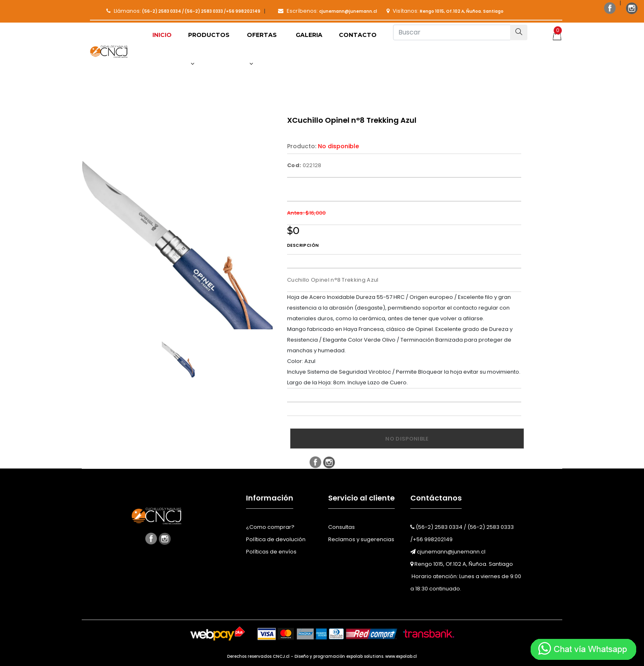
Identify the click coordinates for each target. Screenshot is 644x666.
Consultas (342, 527)
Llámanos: (183, 11)
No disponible (407, 439)
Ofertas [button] (262, 49)
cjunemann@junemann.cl (448, 552)
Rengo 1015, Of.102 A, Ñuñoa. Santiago (462, 564)
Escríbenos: (328, 11)
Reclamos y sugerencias (361, 539)
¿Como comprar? (270, 527)
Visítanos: (445, 11)
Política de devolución (276, 539)
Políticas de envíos (271, 552)
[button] (209, 49)
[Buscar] (452, 32)
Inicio (162, 35)
